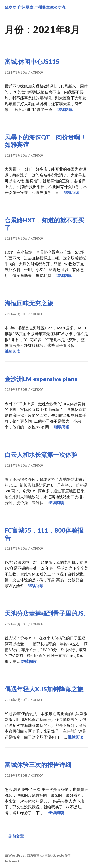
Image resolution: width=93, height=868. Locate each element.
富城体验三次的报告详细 (38, 765)
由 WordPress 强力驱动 (22, 855)
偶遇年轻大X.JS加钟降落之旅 (44, 689)
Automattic (13, 861)
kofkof (37, 72)
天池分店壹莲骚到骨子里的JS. (45, 613)
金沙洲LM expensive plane (41, 379)
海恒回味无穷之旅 (29, 303)
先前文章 (16, 836)
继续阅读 (65, 110)
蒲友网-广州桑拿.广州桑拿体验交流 (35, 7)
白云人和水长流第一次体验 (41, 454)
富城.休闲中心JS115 (32, 61)
